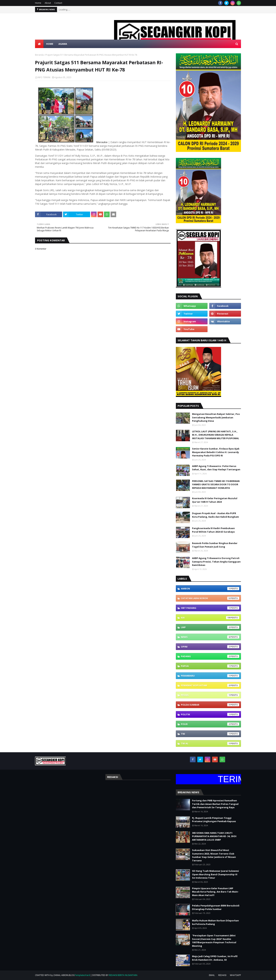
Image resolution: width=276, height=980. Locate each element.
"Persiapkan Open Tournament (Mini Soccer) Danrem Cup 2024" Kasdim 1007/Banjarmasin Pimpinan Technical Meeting (214, 941)
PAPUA (210, 666)
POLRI (210, 724)
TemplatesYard (82, 975)
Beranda (39, 55)
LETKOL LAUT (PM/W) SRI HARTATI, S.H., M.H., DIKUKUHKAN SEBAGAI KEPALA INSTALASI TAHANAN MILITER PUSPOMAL (216, 435)
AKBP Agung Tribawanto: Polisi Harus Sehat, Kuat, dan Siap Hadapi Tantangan (216, 468)
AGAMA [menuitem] (63, 44)
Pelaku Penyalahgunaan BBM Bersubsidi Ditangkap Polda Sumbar (216, 907)
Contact (58, 3)
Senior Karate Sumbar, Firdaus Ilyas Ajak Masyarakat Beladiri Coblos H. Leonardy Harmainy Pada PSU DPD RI (216, 452)
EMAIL (212, 975)
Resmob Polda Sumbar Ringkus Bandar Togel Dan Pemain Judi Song (215, 545)
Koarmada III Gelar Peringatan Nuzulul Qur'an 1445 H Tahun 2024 (215, 500)
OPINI (210, 647)
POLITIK (210, 714)
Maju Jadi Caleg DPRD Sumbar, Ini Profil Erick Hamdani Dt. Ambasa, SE (215, 958)
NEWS (210, 637)
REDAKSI (222, 975)
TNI (210, 734)
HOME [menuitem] (50, 44)
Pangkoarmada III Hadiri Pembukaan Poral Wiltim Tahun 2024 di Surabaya (213, 530)
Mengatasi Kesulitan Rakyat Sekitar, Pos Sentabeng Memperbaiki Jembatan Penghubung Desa (216, 417)
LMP (210, 627)
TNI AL (210, 743)
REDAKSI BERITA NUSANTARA (123, 975)
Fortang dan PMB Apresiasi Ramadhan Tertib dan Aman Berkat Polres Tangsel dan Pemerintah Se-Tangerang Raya (215, 804)
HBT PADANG (210, 608)
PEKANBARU (210, 676)
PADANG (210, 656)
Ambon (210, 589)
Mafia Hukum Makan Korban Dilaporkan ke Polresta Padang (215, 922)
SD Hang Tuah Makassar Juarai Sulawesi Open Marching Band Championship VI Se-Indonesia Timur (215, 874)
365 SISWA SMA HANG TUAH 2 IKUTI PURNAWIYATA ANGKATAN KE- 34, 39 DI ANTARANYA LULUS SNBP (214, 836)
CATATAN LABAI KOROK (210, 598)
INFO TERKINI (44, 77)
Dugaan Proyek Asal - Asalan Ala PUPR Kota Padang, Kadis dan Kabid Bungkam (215, 515)
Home (38, 3)
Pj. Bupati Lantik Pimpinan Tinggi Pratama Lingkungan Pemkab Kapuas (214, 820)
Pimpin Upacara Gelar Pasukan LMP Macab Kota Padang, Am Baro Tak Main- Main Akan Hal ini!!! (215, 892)
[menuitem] (39, 44)
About (48, 3)
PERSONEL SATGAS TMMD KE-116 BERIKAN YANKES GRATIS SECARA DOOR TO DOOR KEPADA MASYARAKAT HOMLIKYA (216, 484)
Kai (210, 618)
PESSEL (210, 695)
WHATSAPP (235, 975)
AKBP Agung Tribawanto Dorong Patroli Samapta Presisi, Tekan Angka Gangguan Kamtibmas (216, 562)
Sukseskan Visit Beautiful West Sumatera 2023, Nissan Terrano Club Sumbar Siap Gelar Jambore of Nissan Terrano (214, 855)
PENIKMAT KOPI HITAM (210, 685)
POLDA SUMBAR (210, 705)
